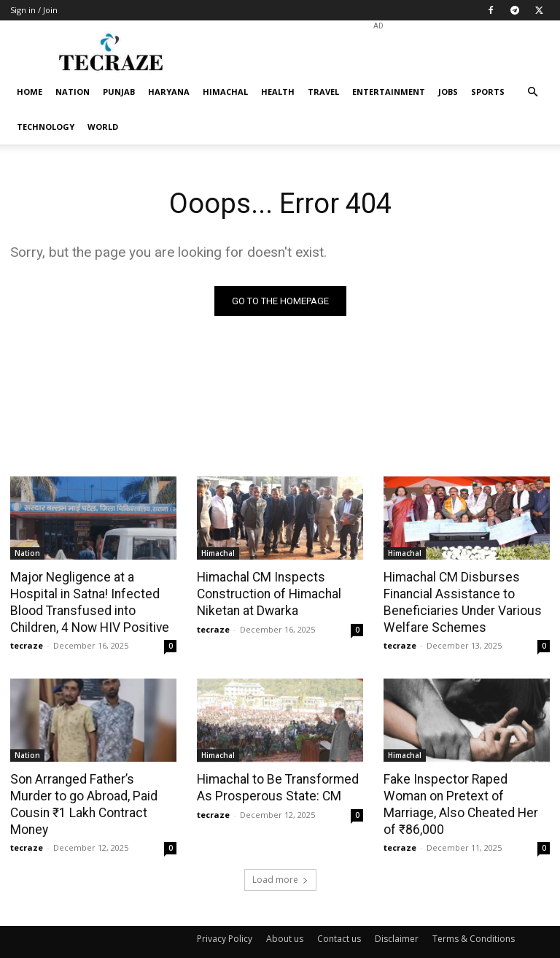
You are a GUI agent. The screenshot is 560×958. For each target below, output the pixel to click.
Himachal (225, 92)
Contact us (339, 919)
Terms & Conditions (474, 919)
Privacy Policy (225, 919)
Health (278, 92)
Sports (488, 92)
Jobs (448, 92)
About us (285, 919)
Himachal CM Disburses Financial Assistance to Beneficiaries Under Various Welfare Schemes (459, 601)
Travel (323, 92)
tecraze (27, 644)
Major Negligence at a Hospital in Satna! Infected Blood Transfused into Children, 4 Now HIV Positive (87, 601)
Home (30, 92)
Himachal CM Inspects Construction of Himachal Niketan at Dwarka (267, 593)
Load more (280, 860)
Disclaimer (397, 919)
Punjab (119, 92)
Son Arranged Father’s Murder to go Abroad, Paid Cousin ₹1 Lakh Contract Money (92, 794)
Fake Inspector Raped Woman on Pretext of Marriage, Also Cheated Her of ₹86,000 (465, 794)
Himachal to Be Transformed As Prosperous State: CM (276, 786)
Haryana (169, 92)
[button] (532, 92)
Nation (73, 92)
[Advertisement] (378, 53)
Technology (46, 127)
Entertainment (389, 92)
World (103, 127)
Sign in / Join (34, 10)
